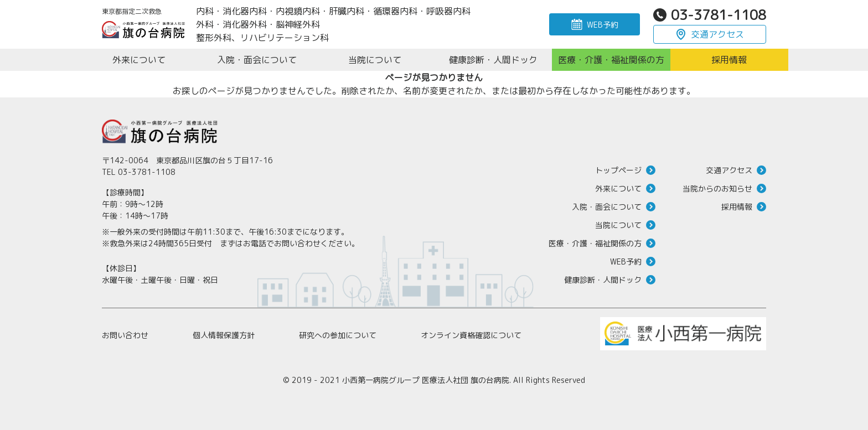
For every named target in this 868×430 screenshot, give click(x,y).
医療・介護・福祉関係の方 (595, 243)
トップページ (618, 170)
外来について (618, 188)
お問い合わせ (125, 335)
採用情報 (737, 207)
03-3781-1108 (719, 15)
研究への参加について (338, 335)
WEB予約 (603, 25)
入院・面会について (607, 207)
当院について (618, 225)
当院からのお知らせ (717, 188)
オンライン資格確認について (471, 335)
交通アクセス (717, 34)
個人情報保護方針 (224, 335)
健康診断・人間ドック (603, 280)
